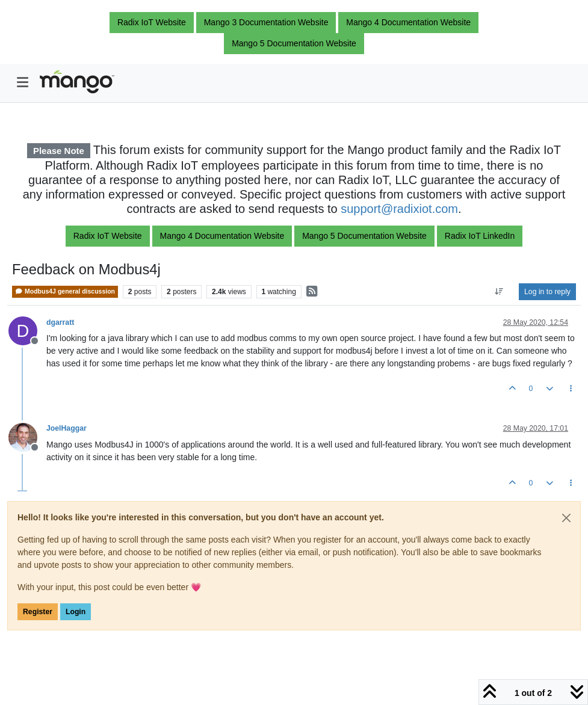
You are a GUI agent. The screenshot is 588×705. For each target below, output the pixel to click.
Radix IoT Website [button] (152, 22)
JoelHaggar (67, 428)
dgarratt (60, 322)
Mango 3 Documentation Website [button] (266, 22)
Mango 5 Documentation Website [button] (294, 43)
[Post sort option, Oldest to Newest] (499, 292)
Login (76, 612)
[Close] (566, 518)
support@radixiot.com (399, 209)
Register (38, 612)
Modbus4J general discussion (65, 291)
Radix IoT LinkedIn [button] (480, 236)
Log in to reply (547, 292)
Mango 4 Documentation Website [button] (408, 22)
